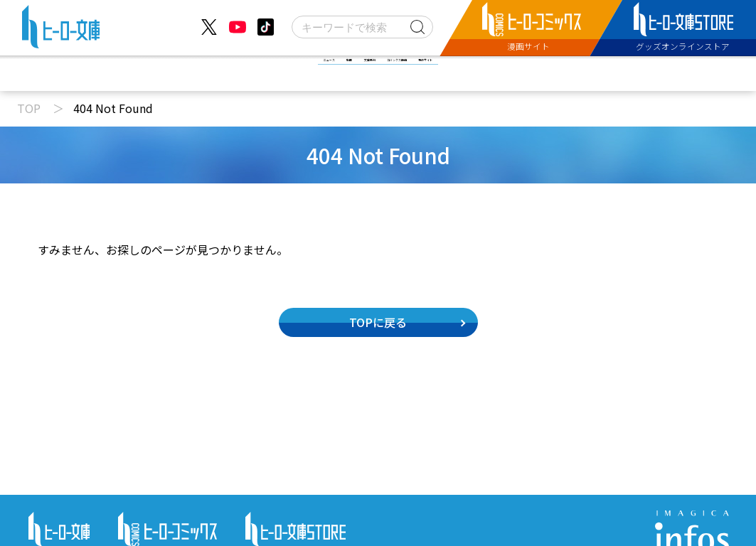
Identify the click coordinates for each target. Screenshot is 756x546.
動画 (262, 74)
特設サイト (568, 74)
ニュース (182, 74)
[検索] (362, 27)
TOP (29, 108)
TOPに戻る (378, 322)
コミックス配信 (453, 74)
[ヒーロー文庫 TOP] (61, 30)
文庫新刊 (344, 74)
